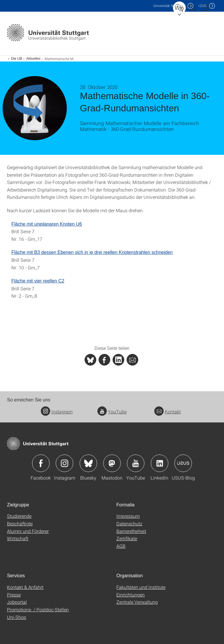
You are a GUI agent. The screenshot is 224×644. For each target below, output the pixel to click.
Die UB (17, 59)
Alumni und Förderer (28, 531)
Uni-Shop (17, 617)
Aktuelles (33, 59)
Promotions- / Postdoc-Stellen (38, 609)
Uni (169, 6)
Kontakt (168, 412)
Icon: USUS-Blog (183, 463)
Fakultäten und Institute (141, 587)
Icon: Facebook (41, 463)
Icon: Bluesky (88, 463)
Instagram (57, 412)
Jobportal (17, 602)
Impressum (128, 516)
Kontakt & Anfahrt (25, 587)
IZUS (202, 6)
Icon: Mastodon (112, 463)
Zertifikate (127, 538)
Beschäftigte (20, 523)
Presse (14, 595)
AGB (121, 546)
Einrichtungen (131, 595)
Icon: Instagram (64, 463)
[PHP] (104, 360)
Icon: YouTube (136, 463)
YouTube (112, 412)
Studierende (19, 516)
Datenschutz (129, 523)
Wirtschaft (18, 538)
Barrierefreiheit (131, 531)
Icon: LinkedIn (160, 463)
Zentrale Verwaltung (137, 602)
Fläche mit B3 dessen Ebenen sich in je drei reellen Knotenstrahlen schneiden (92, 252)
